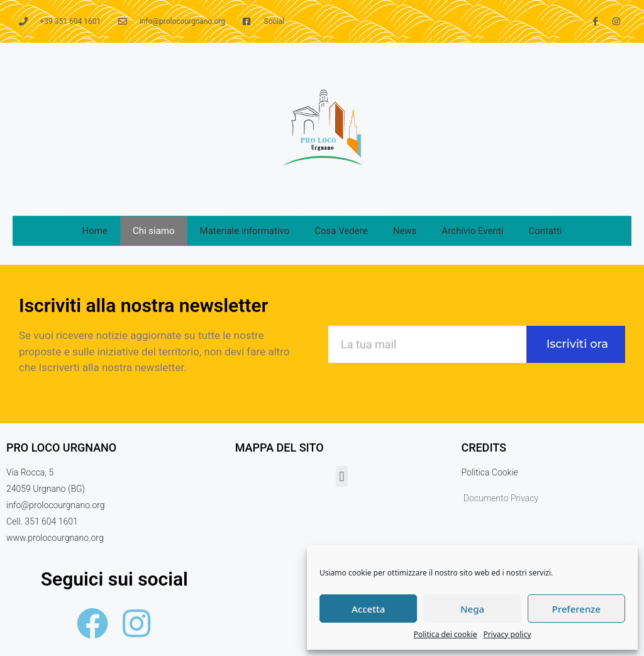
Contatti (545, 231)
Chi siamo (154, 231)
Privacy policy (507, 634)
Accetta (368, 609)
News (405, 231)
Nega (472, 609)
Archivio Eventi (472, 231)
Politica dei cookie (446, 634)
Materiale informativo (245, 231)
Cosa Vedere (341, 231)
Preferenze (577, 609)
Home (95, 231)
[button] (342, 476)
